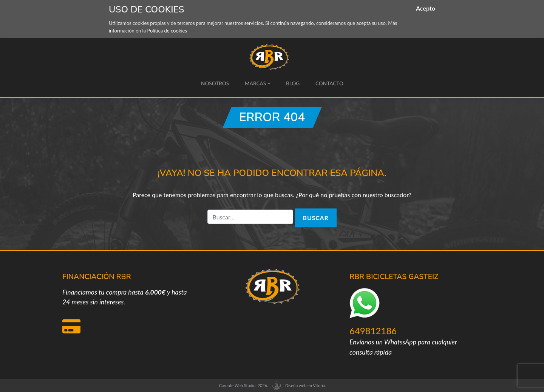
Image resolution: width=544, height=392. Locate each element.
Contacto (329, 83)
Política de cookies (167, 31)
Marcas (255, 83)
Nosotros (215, 83)
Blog (293, 83)
